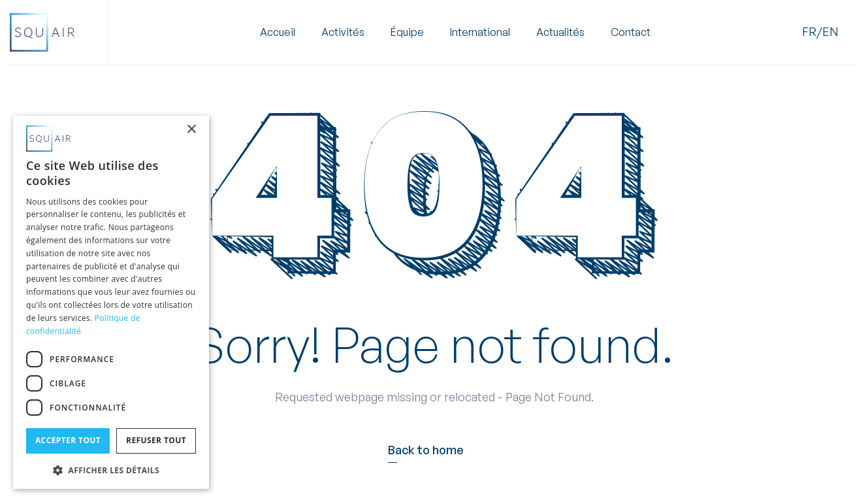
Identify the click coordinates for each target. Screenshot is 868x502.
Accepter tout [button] (68, 440)
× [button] (191, 130)
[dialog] (111, 302)
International (480, 33)
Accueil (278, 33)
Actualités (560, 33)
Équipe (407, 33)
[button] (343, 33)
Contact (631, 33)
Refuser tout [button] (156, 440)
